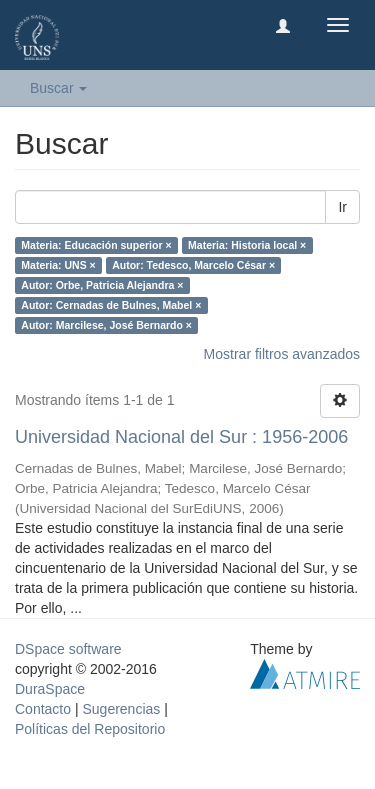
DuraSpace (50, 689)
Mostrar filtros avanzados (282, 354)
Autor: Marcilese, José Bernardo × (106, 325)
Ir (342, 207)
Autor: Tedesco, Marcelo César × (193, 265)
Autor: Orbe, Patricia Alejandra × (102, 285)
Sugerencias (121, 709)
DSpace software (68, 649)
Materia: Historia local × (247, 245)
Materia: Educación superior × (96, 245)
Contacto (43, 709)
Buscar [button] (58, 88)
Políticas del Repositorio (90, 729)
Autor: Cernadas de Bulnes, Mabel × (111, 305)
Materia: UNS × (58, 265)
